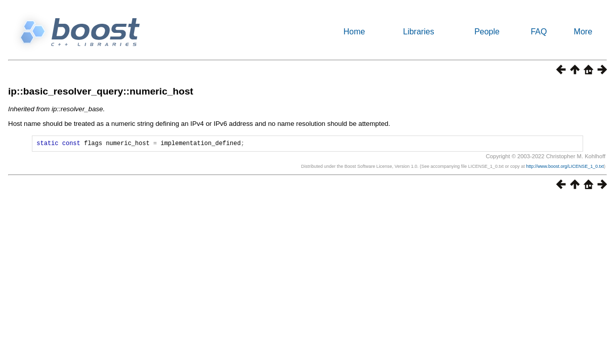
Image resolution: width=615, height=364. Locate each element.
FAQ (539, 32)
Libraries (418, 32)
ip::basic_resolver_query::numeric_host (101, 91)
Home (354, 32)
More (583, 32)
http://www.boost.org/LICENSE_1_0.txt (565, 168)
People (487, 32)
